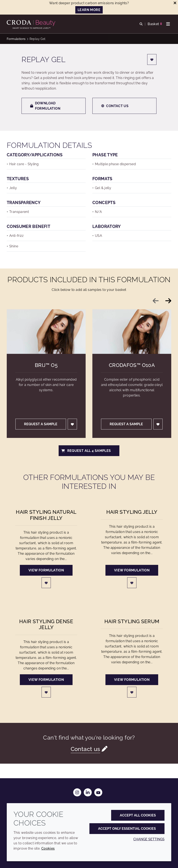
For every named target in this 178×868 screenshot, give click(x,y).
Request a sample (41, 424)
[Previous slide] (156, 301)
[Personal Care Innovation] (32, 23)
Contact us (115, 106)
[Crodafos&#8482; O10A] (132, 331)
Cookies (48, 848)
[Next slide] (168, 301)
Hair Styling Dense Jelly (46, 624)
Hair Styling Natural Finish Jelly (46, 515)
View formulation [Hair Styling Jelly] (132, 570)
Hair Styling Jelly (132, 512)
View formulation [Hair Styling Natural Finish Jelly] (46, 570)
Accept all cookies (138, 815)
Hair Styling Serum (132, 621)
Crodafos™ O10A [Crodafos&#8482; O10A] (132, 365)
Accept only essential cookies (127, 829)
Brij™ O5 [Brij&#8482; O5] (46, 365)
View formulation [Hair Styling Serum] (132, 680)
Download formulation (45, 106)
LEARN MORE (89, 10)
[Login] (152, 59)
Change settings (149, 839)
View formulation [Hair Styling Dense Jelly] (46, 680)
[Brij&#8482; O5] (46, 331)
